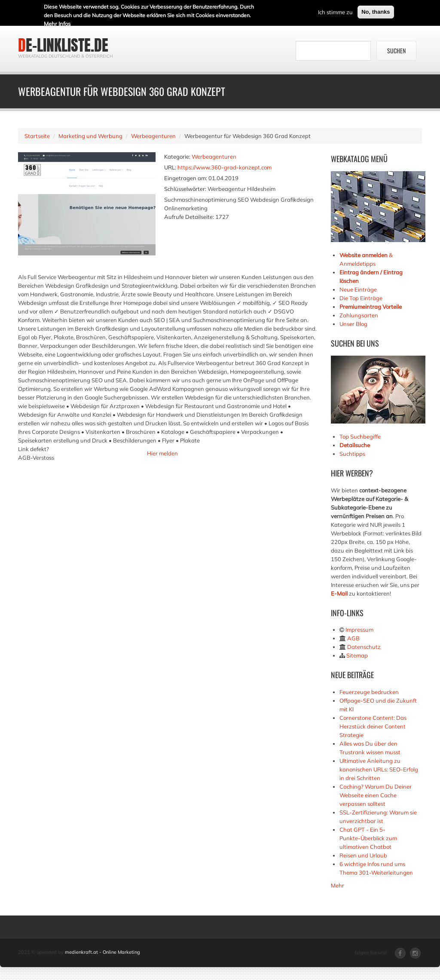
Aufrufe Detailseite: (189, 217)
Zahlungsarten (359, 315)
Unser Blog (354, 324)
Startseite (37, 136)
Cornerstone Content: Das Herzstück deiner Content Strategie (373, 726)
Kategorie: (177, 157)
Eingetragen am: (186, 178)
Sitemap (357, 655)
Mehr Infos (57, 23)
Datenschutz (364, 647)
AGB (353, 638)
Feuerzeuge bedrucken (369, 692)
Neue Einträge (358, 289)
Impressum (359, 630)
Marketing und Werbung (90, 136)
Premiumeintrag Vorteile (371, 307)
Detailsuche (355, 445)
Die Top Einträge (361, 298)
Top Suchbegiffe (360, 436)
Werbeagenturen (153, 136)
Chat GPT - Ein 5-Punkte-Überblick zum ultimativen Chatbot (368, 838)
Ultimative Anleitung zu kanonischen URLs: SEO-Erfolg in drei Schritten (379, 769)
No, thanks (376, 11)
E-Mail (339, 593)
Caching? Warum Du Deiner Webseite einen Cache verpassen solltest (376, 795)
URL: (170, 167)
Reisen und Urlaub (363, 855)
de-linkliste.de (63, 45)
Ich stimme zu (335, 11)
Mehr (338, 885)
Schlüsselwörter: (185, 189)
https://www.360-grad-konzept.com (225, 167)
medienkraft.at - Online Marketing (102, 952)
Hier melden (162, 453)
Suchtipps (352, 454)
